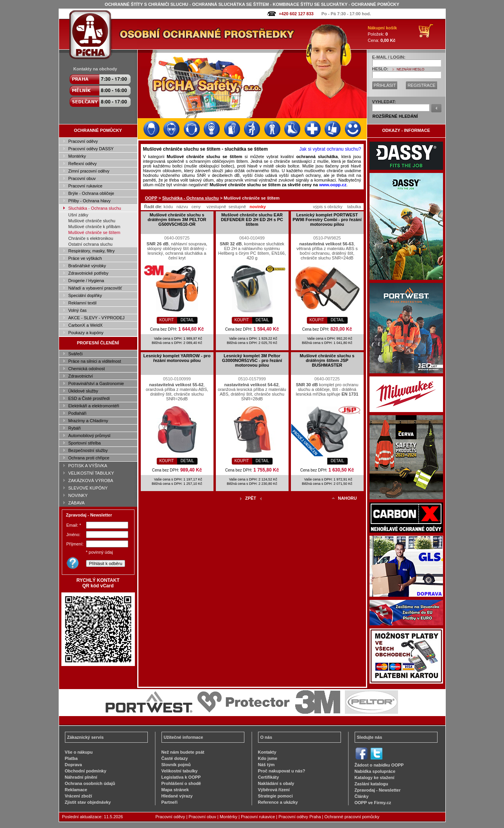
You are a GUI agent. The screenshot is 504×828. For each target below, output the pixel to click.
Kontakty (267, 752)
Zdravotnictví (81, 376)
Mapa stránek (175, 790)
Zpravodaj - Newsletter (378, 790)
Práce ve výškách (85, 258)
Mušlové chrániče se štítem (94, 232)
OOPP (151, 198)
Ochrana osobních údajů (90, 783)
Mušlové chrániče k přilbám (94, 227)
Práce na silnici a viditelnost (95, 361)
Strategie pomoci (275, 796)
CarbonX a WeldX (86, 325)
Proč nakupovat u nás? (282, 771)
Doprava (74, 765)
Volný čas (78, 310)
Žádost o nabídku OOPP (379, 765)
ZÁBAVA (77, 503)
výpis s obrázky (328, 207)
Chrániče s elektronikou (91, 238)
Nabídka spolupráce (375, 771)
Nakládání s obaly (276, 783)
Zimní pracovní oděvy (89, 171)
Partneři (170, 802)
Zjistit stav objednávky (88, 802)
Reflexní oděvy (83, 164)
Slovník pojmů (176, 765)
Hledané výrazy (177, 796)
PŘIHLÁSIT (385, 85)
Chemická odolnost (87, 369)
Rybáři (75, 428)
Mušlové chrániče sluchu (92, 221)
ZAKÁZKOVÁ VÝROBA (91, 481)
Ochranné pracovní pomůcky (352, 817)
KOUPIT (166, 320)
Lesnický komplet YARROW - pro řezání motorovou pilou (177, 358)
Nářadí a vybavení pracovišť (95, 288)
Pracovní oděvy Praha (300, 817)
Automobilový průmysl (90, 436)
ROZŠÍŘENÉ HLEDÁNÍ (395, 116)
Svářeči (76, 354)
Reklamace (76, 790)
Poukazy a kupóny (86, 333)
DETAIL (187, 320)
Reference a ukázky (278, 802)
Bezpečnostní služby (88, 450)
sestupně (238, 207)
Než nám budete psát (183, 752)
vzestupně (216, 207)
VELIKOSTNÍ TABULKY (91, 473)
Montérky (77, 156)
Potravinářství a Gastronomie (96, 383)
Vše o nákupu (79, 752)
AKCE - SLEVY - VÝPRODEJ (97, 318)
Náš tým (266, 765)
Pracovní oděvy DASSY (91, 149)
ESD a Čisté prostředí (89, 398)
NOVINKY (78, 495)
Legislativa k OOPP (181, 777)
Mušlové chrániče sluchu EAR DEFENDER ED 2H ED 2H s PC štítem (252, 220)
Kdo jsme (268, 758)
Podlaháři (77, 413)
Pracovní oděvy (83, 141)
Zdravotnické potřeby (89, 273)
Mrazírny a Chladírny (88, 421)
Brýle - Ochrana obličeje (91, 193)
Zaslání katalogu (371, 784)
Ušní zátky (78, 215)
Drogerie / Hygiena (86, 281)
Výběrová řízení (274, 790)
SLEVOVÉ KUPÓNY (88, 488)
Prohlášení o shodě (181, 783)
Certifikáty (269, 777)
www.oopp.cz (333, 185)
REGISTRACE (421, 85)
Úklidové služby (83, 391)
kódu (168, 207)
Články (362, 796)
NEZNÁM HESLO (410, 69)
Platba (71, 758)
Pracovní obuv (82, 178)
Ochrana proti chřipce (89, 458)
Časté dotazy (175, 758)
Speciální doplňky (85, 295)
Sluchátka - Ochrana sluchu (95, 208)
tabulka (354, 207)
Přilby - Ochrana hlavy (90, 201)
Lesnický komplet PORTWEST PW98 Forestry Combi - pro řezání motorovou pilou (327, 220)
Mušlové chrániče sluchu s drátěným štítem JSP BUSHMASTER (327, 360)
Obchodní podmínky (86, 771)
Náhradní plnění (81, 777)
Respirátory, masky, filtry (92, 251)
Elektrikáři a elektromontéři (94, 406)
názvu (182, 207)
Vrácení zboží (79, 796)
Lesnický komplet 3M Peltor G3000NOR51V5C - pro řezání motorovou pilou (252, 360)
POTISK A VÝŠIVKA (88, 466)
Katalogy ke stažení (375, 778)
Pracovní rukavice (85, 186)
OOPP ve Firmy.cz (373, 803)
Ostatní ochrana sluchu (91, 244)
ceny (196, 207)
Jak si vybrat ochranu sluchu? (330, 149)
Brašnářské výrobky (87, 266)
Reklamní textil (83, 303)
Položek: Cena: (383, 34)
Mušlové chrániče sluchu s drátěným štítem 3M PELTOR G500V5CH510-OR (177, 220)
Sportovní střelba (85, 443)
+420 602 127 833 (296, 14)
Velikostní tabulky (180, 771)
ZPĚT (251, 498)
